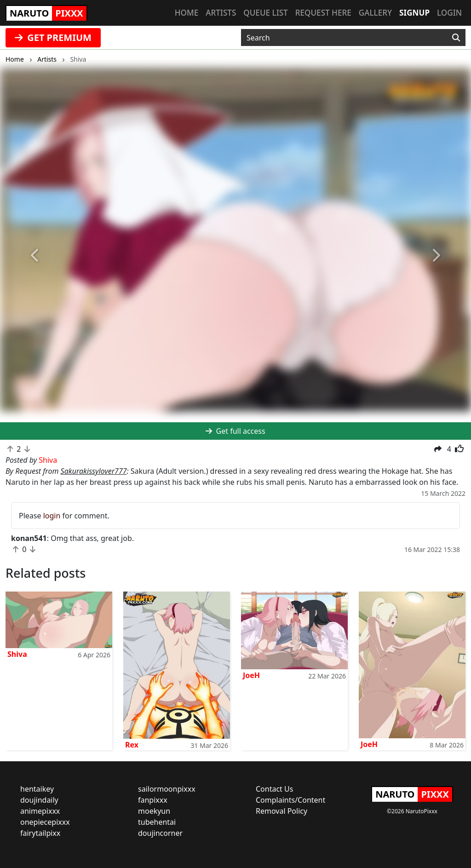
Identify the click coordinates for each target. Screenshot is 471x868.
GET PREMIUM (53, 37)
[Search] (456, 38)
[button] (35, 256)
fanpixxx (153, 800)
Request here (323, 13)
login (52, 516)
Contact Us (274, 789)
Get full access (235, 431)
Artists (221, 13)
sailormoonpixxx (167, 789)
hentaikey (37, 789)
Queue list (265, 13)
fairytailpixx (40, 833)
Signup (414, 13)
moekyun (154, 811)
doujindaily (39, 800)
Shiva (17, 654)
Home (187, 13)
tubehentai (157, 822)
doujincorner (160, 833)
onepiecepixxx (45, 822)
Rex (132, 745)
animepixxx (40, 811)
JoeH (251, 675)
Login (449, 13)
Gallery (375, 13)
